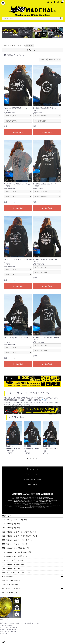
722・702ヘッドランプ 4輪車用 (14, 520)
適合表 (44, 400)
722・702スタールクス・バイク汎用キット (18, 540)
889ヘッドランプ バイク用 (13, 560)
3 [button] (34, 459)
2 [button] (31, 459)
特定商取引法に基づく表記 (33, 479)
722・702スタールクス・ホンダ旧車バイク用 (19, 532)
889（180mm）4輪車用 (11, 524)
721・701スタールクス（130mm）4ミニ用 (18, 573)
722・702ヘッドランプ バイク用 (15, 544)
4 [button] (37, 459)
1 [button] (28, 459)
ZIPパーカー (30, 46)
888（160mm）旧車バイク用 (13, 564)
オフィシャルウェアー (11, 589)
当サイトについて (33, 469)
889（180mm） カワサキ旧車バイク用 (16, 552)
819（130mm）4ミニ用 (11, 568)
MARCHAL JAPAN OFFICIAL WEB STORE (32, 494)
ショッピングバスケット (11, 581)
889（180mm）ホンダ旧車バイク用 (15, 548)
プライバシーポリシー (33, 474)
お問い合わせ (33, 485)
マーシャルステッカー (10, 585)
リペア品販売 (7, 577)
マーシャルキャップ (9, 593)
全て (5, 46)
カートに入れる (18, 132)
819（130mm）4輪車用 (11, 528)
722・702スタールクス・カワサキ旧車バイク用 (20, 536)
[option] (14, 439)
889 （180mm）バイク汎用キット (15, 556)
